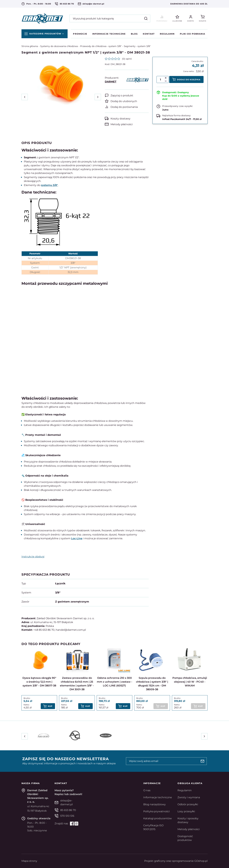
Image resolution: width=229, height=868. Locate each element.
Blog (134, 34)
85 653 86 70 (67, 4)
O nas (147, 790)
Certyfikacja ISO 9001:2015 (153, 827)
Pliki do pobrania (193, 34)
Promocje (80, 34)
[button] (166, 81)
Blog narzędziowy (154, 804)
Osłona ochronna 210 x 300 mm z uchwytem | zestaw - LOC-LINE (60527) (114, 682)
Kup (50, 706)
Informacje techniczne (109, 34)
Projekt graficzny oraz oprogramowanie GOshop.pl (176, 861)
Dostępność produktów (185, 838)
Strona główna (30, 46)
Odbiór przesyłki (188, 804)
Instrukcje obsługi (33, 557)
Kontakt (149, 34)
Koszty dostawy (120, 119)
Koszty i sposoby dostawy (188, 820)
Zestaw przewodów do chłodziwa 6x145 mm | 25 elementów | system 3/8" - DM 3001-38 (77, 684)
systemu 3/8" (49, 185)
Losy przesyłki (186, 811)
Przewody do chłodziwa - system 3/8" (101, 46)
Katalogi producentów (158, 818)
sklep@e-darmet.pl (93, 4)
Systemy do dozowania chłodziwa (59, 46)
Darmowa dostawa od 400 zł (189, 4)
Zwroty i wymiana (189, 797)
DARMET (111, 82)
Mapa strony (29, 861)
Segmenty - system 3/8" (137, 46)
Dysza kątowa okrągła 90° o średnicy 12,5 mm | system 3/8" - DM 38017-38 (39, 682)
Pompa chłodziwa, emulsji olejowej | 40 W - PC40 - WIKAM (190, 682)
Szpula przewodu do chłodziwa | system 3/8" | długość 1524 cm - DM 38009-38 (152, 684)
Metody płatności (122, 124)
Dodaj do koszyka (189, 80)
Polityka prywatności (156, 811)
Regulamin (167, 34)
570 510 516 (67, 816)
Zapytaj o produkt (122, 95)
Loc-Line (77, 538)
